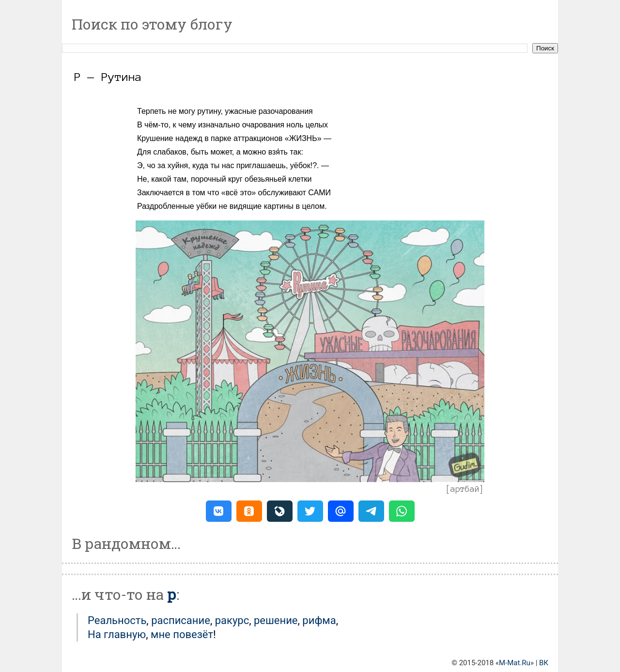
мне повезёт (182, 634)
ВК (544, 663)
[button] (219, 511)
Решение (276, 620)
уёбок (300, 165)
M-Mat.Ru (515, 663)
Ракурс (232, 620)
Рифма (319, 620)
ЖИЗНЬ (303, 138)
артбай (465, 489)
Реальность (117, 620)
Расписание (181, 620)
